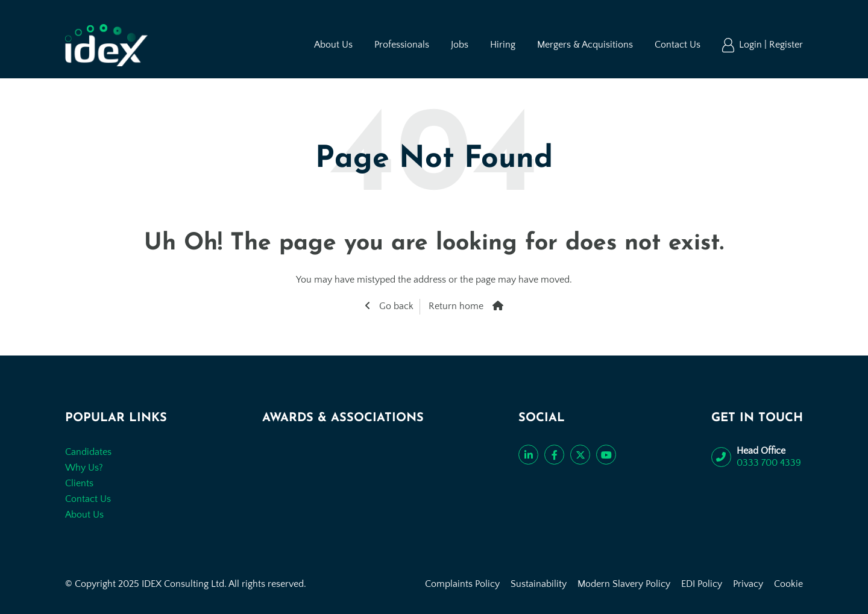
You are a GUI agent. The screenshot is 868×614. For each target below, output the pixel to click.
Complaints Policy (462, 584)
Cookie (788, 584)
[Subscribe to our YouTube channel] (606, 455)
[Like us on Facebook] (554, 455)
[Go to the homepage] (106, 45)
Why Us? (84, 468)
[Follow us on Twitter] (580, 455)
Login (752, 45)
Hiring (503, 45)
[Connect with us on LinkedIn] (528, 455)
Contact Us (678, 45)
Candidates (88, 452)
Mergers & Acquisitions (585, 45)
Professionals (402, 45)
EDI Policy (702, 584)
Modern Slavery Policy (624, 584)
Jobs (460, 45)
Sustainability (539, 584)
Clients (79, 483)
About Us (333, 45)
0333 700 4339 (769, 463)
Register (786, 45)
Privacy (748, 584)
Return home (456, 306)
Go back (395, 306)
